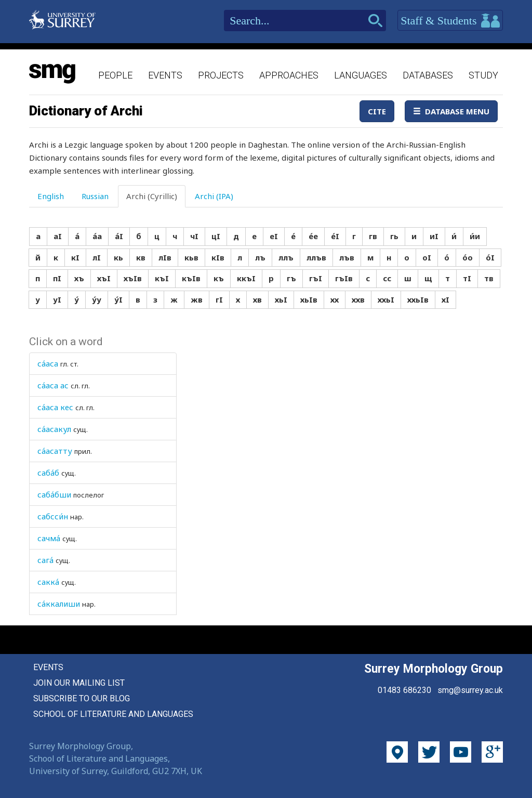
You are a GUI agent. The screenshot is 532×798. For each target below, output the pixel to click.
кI (75, 257)
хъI (104, 278)
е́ (293, 236)
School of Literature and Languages (113, 714)
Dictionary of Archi (86, 111)
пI (57, 278)
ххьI (386, 299)
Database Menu (451, 111)
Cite (377, 111)
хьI (281, 299)
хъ (79, 278)
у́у (97, 299)
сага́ (45, 560)
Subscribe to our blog (82, 698)
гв (373, 236)
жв (197, 299)
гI (219, 299)
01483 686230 (404, 690)
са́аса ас (53, 385)
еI (274, 236)
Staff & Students (450, 21)
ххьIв (418, 299)
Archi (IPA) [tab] (214, 196)
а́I (119, 236)
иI (434, 236)
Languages (361, 75)
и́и (475, 236)
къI (162, 278)
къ (219, 278)
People (115, 75)
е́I (335, 236)
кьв (191, 257)
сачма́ (49, 538)
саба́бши (54, 494)
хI (445, 299)
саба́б (48, 473)
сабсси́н (53, 516)
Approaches (289, 75)
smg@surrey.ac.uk (470, 690)
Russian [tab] (95, 196)
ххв (358, 299)
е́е (313, 236)
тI (467, 278)
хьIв (309, 299)
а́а (97, 236)
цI (216, 236)
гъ (291, 278)
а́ (77, 236)
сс (387, 278)
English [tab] (51, 196)
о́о (468, 257)
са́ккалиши (59, 604)
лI (97, 257)
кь (118, 257)
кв (141, 257)
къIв (191, 278)
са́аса (48, 363)
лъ (260, 257)
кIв (218, 257)
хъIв (133, 278)
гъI (316, 278)
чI (194, 236)
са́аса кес (55, 407)
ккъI (246, 278)
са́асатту (55, 451)
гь (394, 236)
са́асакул (54, 429)
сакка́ (48, 582)
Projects (221, 75)
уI (57, 299)
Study (483, 75)
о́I (490, 257)
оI (427, 257)
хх (335, 299)
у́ (77, 299)
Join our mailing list (79, 683)
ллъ (286, 257)
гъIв (344, 278)
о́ (447, 257)
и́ (454, 236)
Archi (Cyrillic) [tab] (152, 196)
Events (165, 75)
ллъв (316, 257)
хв (257, 299)
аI (58, 236)
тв (489, 278)
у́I (118, 299)
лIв (165, 257)
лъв (347, 257)
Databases (428, 75)
